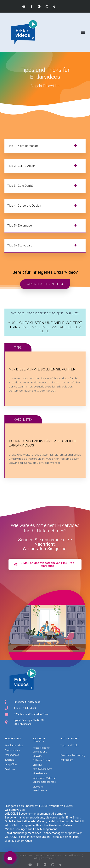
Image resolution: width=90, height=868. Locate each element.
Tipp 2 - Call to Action (21, 166)
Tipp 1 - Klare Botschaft (23, 146)
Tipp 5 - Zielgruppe (20, 226)
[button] (83, 32)
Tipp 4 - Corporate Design (24, 206)
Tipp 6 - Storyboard (20, 245)
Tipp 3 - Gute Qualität (21, 186)
